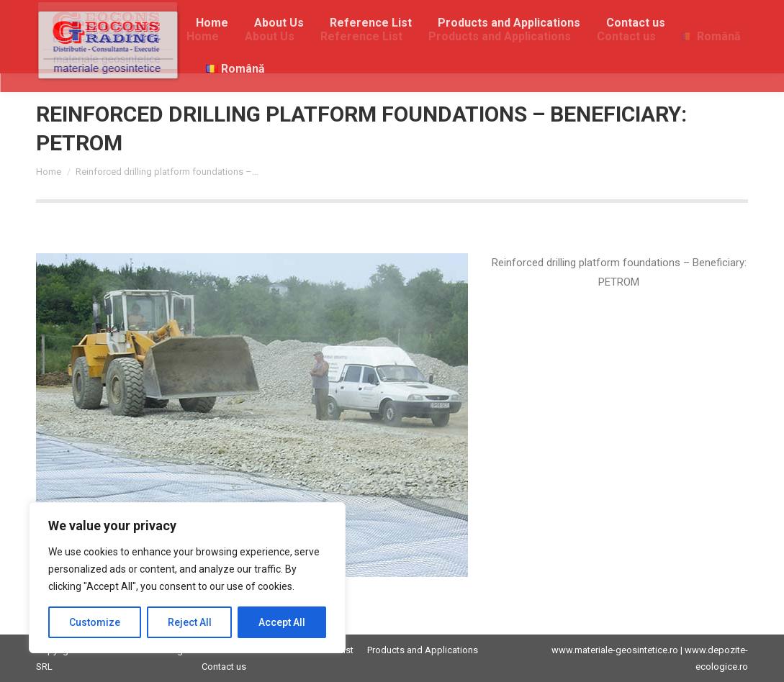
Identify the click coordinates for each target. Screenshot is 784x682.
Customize (95, 622)
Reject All (190, 622)
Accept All (282, 622)
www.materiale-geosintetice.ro (615, 650)
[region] (187, 578)
